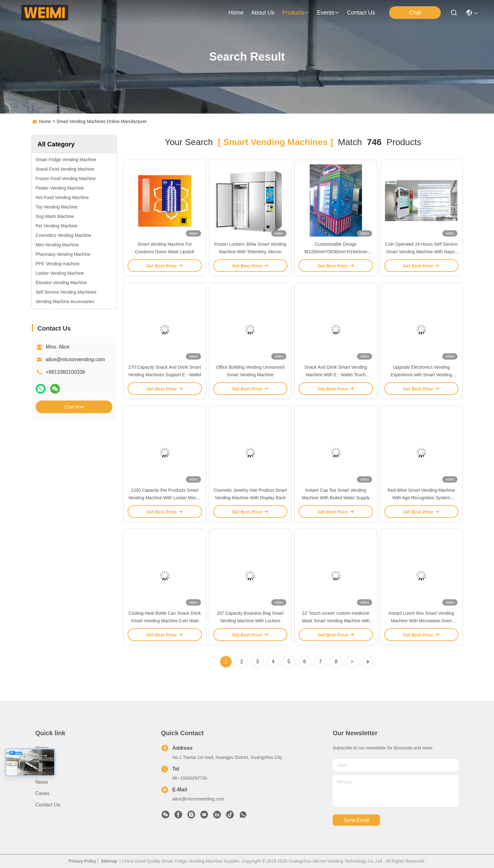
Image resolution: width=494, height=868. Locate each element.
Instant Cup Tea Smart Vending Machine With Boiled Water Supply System (336, 498)
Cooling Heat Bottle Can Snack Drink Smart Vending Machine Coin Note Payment (165, 621)
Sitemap (109, 861)
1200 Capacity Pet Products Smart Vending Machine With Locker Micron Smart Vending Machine (165, 498)
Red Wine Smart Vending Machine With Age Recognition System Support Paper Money (421, 498)
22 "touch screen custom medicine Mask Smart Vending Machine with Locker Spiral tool (336, 621)
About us (46, 759)
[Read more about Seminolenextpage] (352, 662)
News (42, 782)
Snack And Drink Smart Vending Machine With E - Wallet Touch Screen (336, 375)
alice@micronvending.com (75, 359)
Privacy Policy (82, 861)
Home (236, 13)
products (296, 13)
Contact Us (48, 805)
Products (45, 771)
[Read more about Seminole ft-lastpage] (368, 662)
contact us (361, 13)
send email (356, 820)
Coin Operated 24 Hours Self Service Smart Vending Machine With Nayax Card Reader (421, 252)
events (328, 13)
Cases (42, 793)
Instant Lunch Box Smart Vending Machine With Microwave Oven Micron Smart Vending (421, 621)
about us (263, 13)
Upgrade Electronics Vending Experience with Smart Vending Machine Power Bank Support (421, 375)
